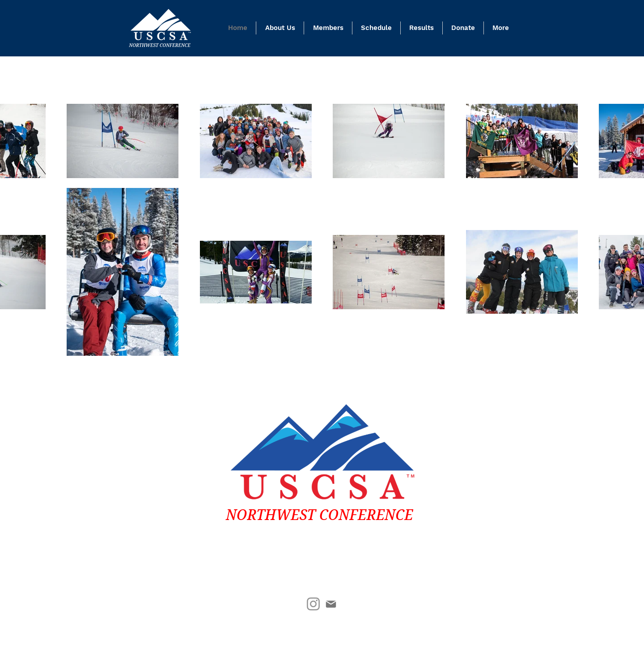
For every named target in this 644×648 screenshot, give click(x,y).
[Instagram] (313, 604)
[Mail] (331, 604)
